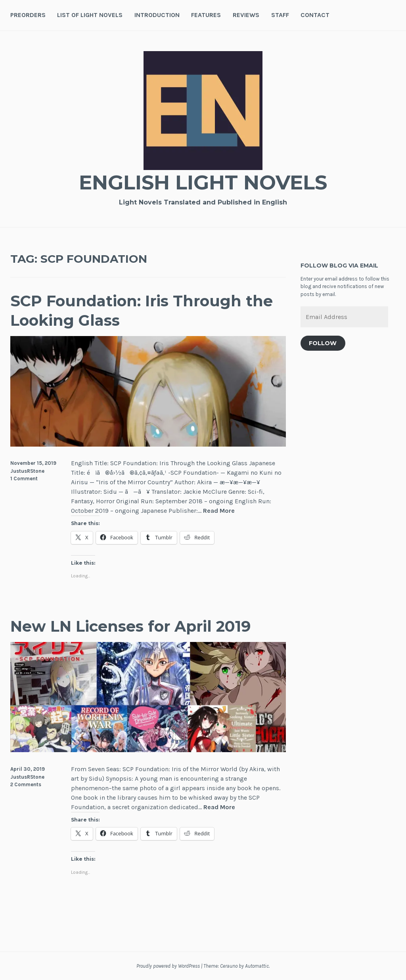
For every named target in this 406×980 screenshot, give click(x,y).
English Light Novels (203, 182)
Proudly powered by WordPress (168, 966)
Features (206, 15)
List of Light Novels (90, 15)
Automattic (257, 966)
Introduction (157, 15)
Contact (315, 15)
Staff (280, 15)
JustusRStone (27, 471)
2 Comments (26, 784)
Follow (323, 343)
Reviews (246, 15)
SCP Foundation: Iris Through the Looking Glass (142, 311)
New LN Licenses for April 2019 (130, 626)
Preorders (28, 15)
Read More (219, 511)
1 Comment (24, 479)
